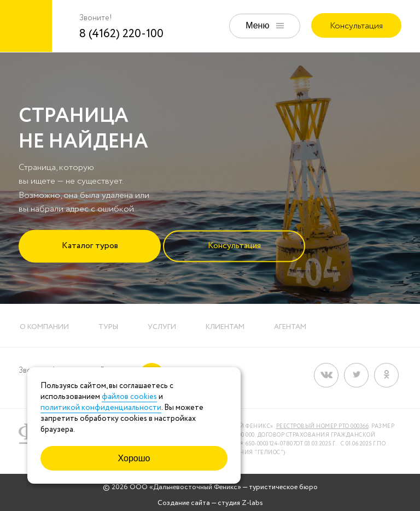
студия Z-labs (240, 503)
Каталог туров (90, 245)
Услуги (162, 327)
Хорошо (134, 458)
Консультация (356, 26)
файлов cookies (129, 397)
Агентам (290, 327)
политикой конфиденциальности (101, 408)
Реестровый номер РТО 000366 (323, 427)
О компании (44, 327)
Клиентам (225, 327)
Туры (108, 327)
